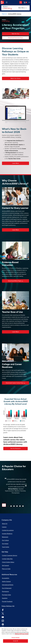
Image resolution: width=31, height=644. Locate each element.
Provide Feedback (7, 601)
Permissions (5, 591)
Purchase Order (6, 595)
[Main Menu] (23, 8)
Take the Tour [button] (15, 34)
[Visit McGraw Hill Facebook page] (3, 610)
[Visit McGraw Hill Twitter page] (3, 613)
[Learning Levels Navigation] (7, 2)
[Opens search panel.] (21, 2)
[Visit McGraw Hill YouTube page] (3, 617)
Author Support (6, 581)
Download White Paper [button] (16, 281)
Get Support (5, 565)
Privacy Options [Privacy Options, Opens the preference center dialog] (15, 638)
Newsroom (5, 537)
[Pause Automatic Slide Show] (4, 505)
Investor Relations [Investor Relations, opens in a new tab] (7, 534)
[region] (15, 635)
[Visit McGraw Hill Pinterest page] (3, 624)
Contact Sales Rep (7, 559)
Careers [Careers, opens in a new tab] (4, 527)
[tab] (8, 506)
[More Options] (29, 2)
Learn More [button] (15, 163)
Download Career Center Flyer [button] (15, 383)
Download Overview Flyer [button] (15, 38)
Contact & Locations (8, 530)
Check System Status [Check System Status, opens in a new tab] (8, 562)
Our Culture (5, 540)
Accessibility (6, 578)
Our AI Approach (7, 588)
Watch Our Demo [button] (15, 78)
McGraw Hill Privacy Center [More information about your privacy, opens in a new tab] (22, 634)
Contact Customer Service (10, 555)
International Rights (8, 585)
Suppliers (5, 598)
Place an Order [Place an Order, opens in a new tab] (6, 569)
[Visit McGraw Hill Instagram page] (3, 621)
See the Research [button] (15, 449)
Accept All (15, 641)
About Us (5, 524)
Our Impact (5, 544)
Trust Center (6, 547)
